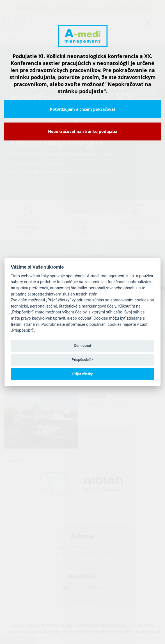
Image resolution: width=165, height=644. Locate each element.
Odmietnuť (82, 346)
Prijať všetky (82, 374)
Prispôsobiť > (82, 360)
